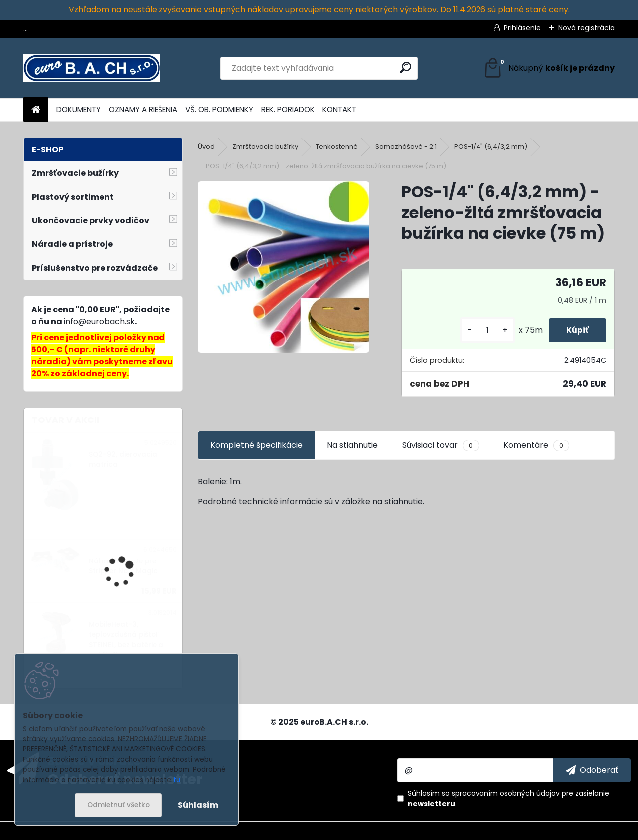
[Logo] (92, 68)
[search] (405, 68)
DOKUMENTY (79, 109)
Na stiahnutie (352, 445)
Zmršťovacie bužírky (265, 147)
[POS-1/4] (284, 267)
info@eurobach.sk (99, 322)
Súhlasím (198, 805)
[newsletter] (592, 770)
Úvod (206, 147)
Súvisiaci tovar (440, 445)
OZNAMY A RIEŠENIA (143, 109)
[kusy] (482, 331)
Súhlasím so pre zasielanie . (508, 798)
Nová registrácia (586, 28)
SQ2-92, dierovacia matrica (123, 460)
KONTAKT (339, 109)
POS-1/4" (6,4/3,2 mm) (491, 147)
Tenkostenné (337, 147)
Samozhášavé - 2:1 (406, 147)
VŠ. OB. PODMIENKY (219, 109)
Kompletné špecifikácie (256, 445)
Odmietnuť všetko (118, 805)
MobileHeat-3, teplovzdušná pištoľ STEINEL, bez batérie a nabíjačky (126, 640)
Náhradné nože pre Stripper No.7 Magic (123, 566)
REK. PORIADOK (288, 109)
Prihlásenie (522, 28)
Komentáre (536, 445)
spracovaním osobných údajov (506, 793)
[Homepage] (36, 110)
